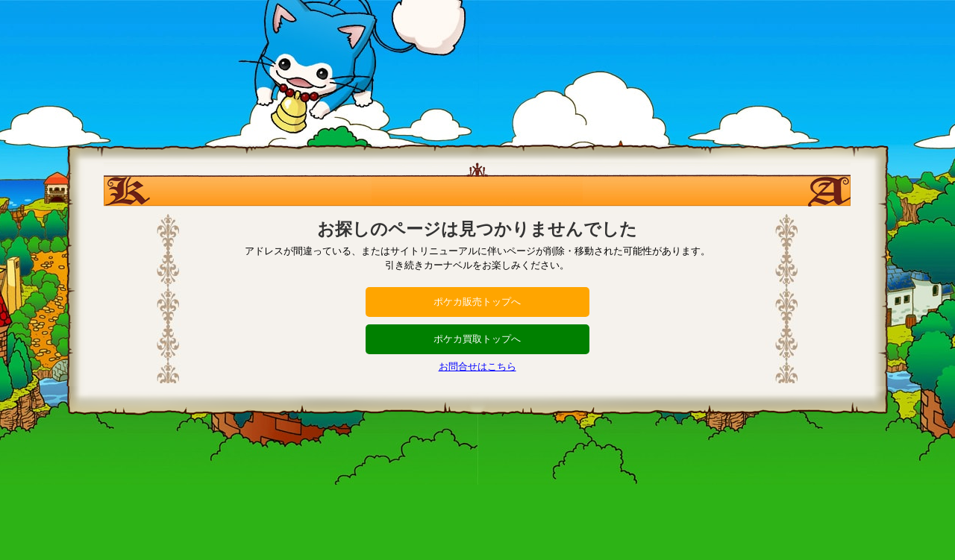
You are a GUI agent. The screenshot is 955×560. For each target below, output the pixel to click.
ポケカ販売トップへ (477, 302)
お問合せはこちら (477, 366)
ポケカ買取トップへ (477, 339)
